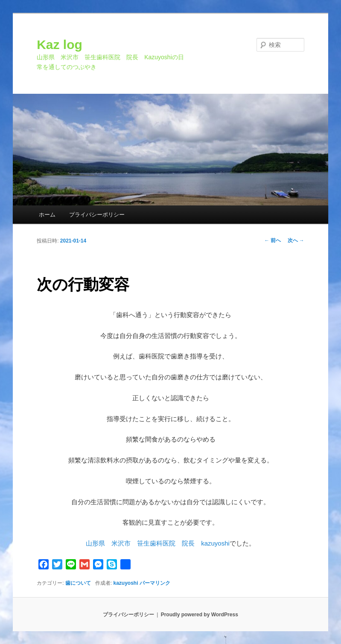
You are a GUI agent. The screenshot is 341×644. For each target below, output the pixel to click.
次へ (296, 240)
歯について (78, 583)
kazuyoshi (126, 583)
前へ (273, 240)
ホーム (47, 215)
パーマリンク (155, 583)
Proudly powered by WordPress (200, 615)
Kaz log (60, 45)
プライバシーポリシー (97, 215)
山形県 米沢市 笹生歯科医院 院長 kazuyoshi (158, 543)
